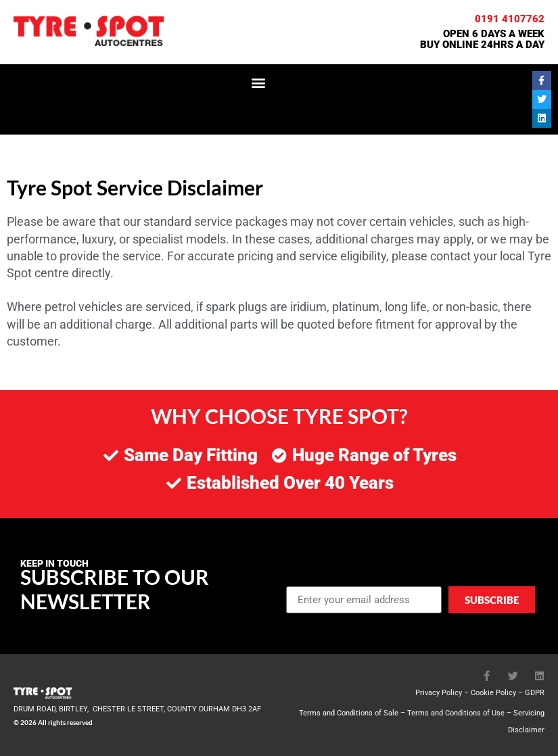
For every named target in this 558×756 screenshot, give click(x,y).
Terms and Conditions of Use (456, 713)
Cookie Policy (493, 693)
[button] (258, 82)
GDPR (535, 693)
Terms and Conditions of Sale (349, 713)
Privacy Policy (439, 693)
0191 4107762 (510, 19)
